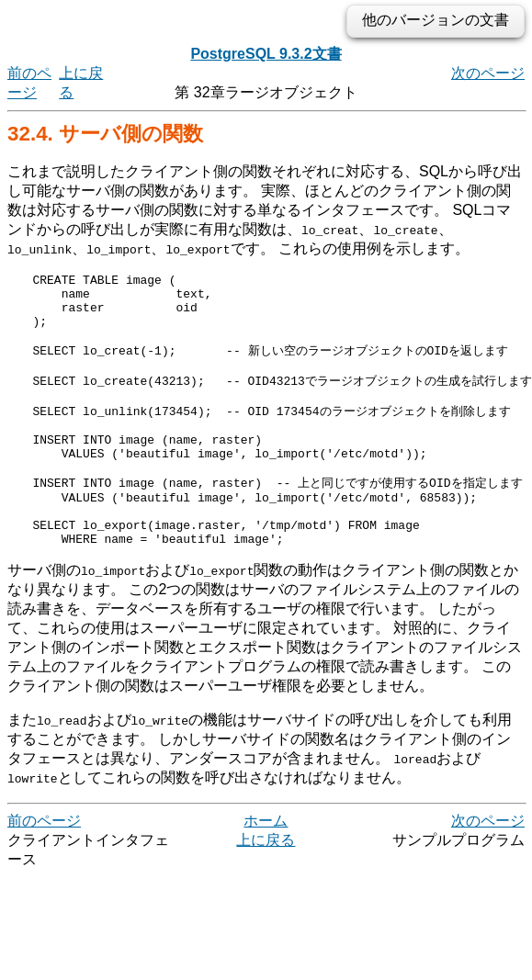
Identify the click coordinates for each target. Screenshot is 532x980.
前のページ (44, 866)
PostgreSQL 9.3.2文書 (266, 54)
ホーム (266, 866)
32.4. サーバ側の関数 (105, 134)
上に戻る (266, 885)
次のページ (488, 73)
